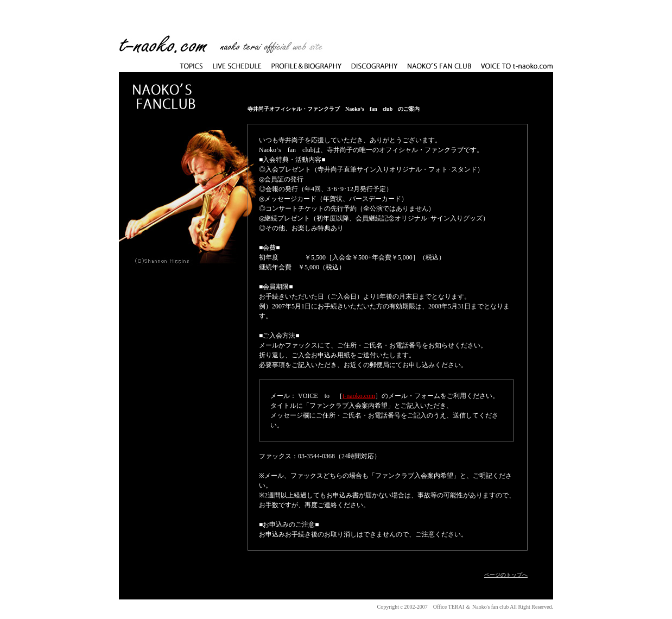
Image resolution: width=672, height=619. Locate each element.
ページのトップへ (506, 575)
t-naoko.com (359, 396)
